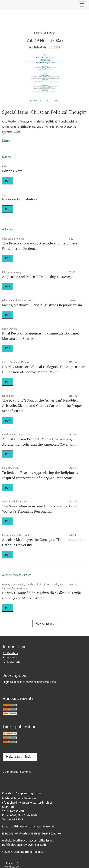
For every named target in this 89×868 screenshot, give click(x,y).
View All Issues (45, 624)
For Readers (10, 653)
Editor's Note (12, 171)
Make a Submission (20, 757)
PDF (7, 181)
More (6, 141)
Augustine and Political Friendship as (37, 277)
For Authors (10, 657)
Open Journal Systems (17, 772)
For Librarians (11, 662)
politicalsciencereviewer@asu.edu (33, 826)
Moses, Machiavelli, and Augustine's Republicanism (42, 305)
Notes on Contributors (20, 199)
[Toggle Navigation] (82, 5)
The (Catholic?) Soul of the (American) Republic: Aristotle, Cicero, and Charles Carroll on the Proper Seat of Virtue (42, 405)
